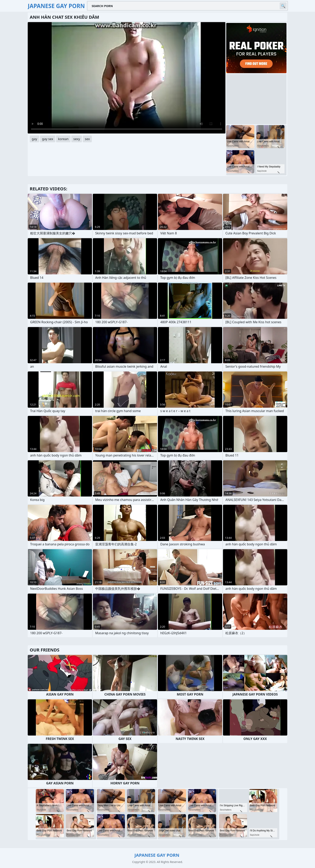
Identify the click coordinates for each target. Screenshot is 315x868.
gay (34, 139)
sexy (77, 139)
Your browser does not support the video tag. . (127, 78)
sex (87, 139)
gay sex (48, 139)
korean (63, 139)
